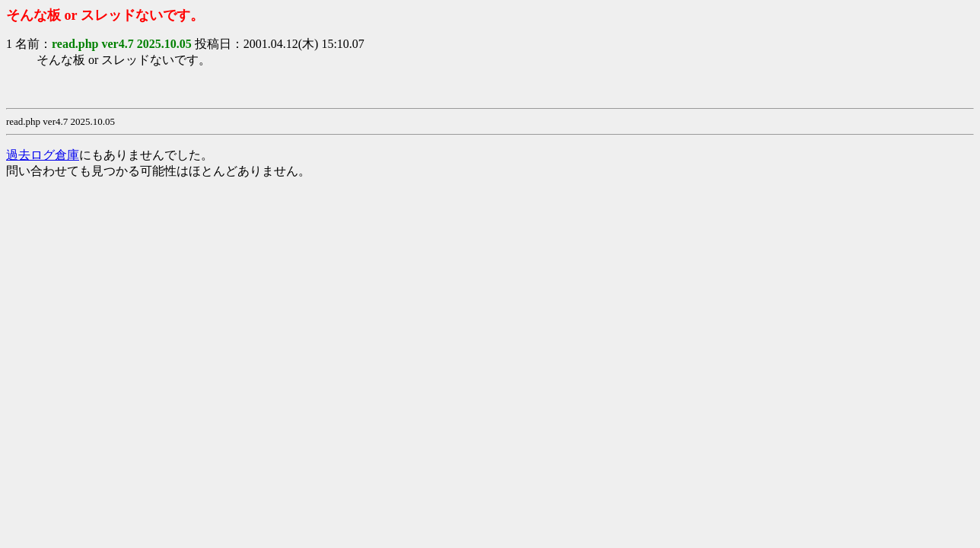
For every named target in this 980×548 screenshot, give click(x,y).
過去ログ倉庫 (43, 155)
